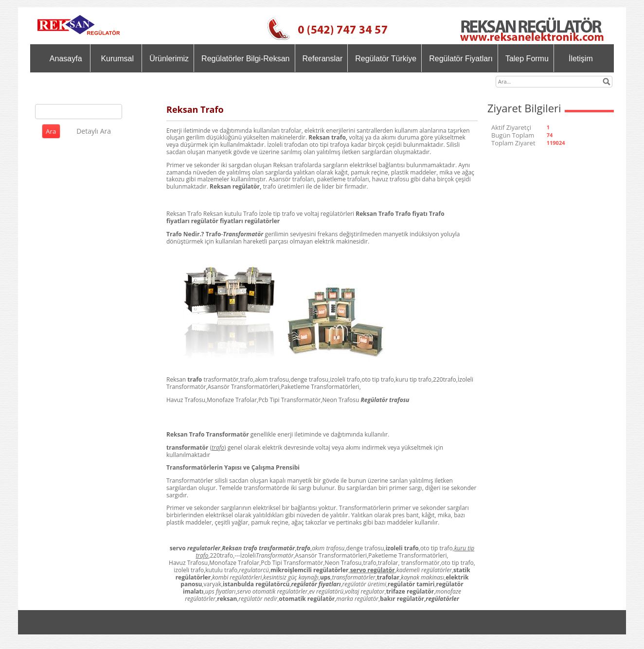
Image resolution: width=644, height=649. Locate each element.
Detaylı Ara (94, 131)
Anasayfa (66, 59)
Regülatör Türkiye (386, 59)
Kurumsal (117, 59)
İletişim (581, 59)
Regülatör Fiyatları (461, 59)
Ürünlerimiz (169, 59)
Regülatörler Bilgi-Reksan (245, 59)
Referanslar (323, 59)
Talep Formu (527, 59)
